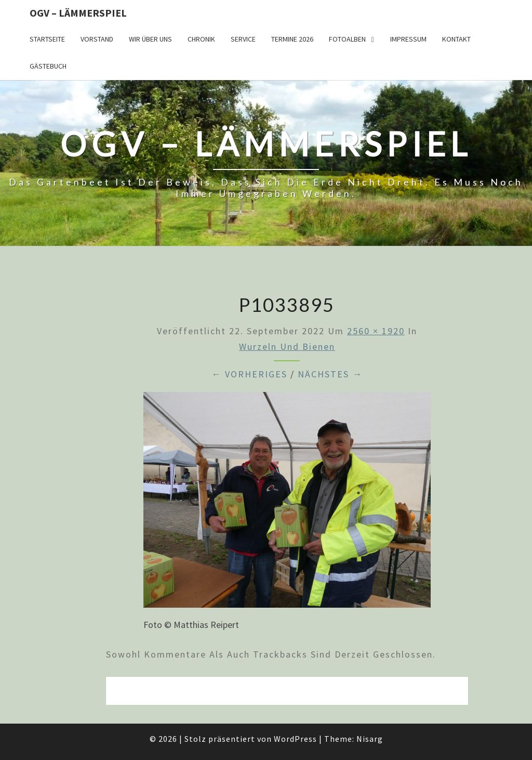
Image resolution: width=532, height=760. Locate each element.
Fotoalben (347, 39)
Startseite (47, 39)
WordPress (295, 739)
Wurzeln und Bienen (287, 346)
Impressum (408, 39)
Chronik (201, 39)
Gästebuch (48, 66)
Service (243, 39)
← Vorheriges (249, 374)
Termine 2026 (292, 39)
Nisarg (370, 739)
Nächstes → (330, 374)
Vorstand (97, 39)
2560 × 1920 (376, 331)
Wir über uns (150, 39)
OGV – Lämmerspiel (78, 13)
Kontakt (456, 39)
